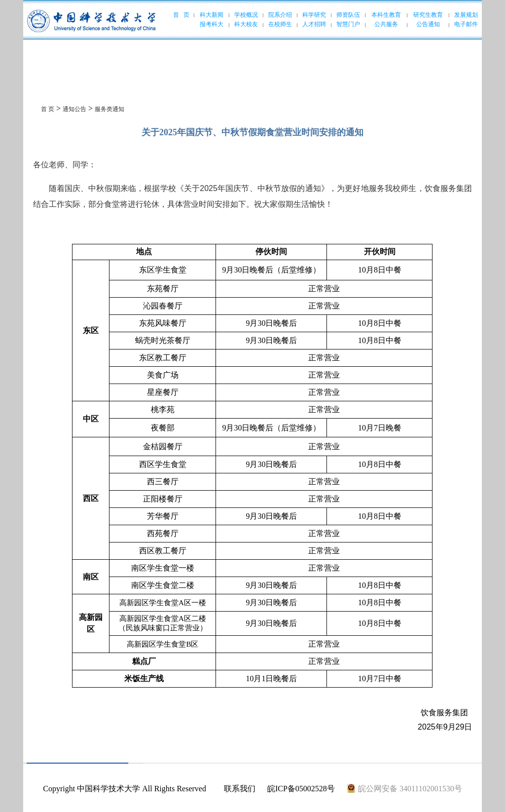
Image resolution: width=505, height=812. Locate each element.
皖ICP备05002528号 (301, 789)
